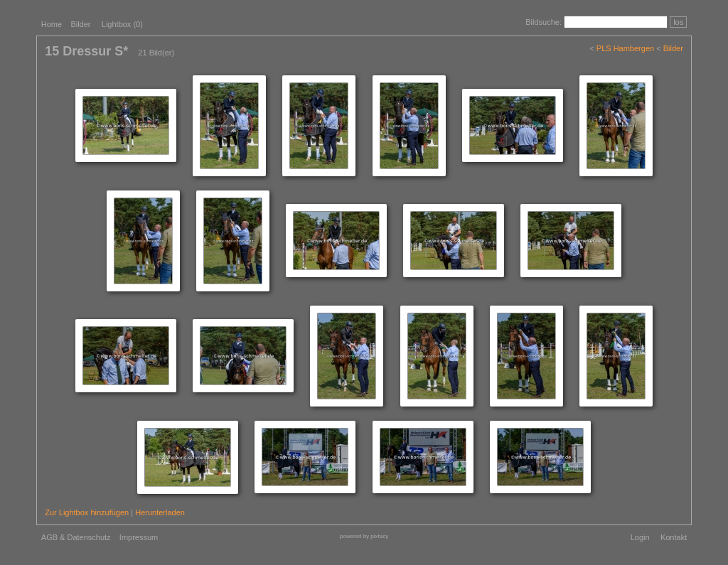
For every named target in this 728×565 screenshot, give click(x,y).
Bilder (80, 24)
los (678, 22)
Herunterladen (160, 512)
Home (52, 24)
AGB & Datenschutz (76, 537)
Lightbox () (122, 24)
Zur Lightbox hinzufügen (87, 512)
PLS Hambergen (625, 48)
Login (640, 537)
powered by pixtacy (364, 536)
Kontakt (674, 537)
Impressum (139, 537)
